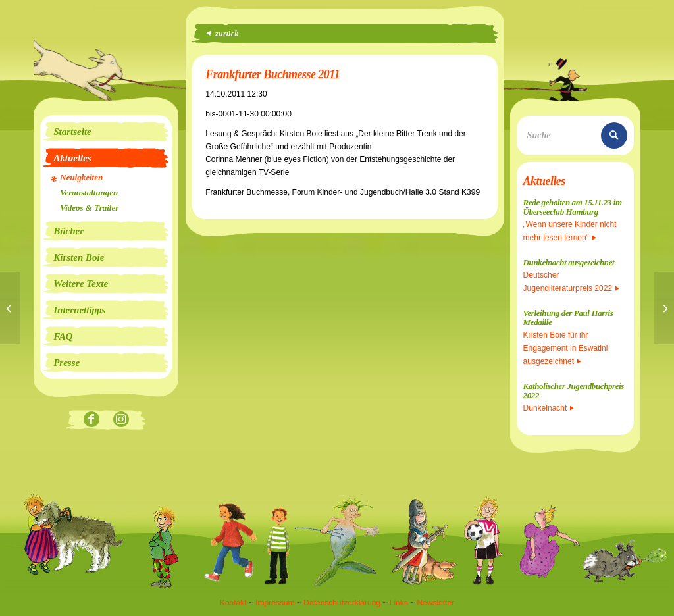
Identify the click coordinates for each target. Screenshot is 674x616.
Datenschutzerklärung (342, 603)
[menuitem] (106, 132)
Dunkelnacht (549, 408)
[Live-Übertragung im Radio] (10, 308)
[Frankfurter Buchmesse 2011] (664, 308)
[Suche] (575, 136)
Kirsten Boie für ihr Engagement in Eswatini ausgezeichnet (566, 348)
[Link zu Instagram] (121, 420)
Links (399, 603)
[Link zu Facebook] (91, 420)
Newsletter (435, 603)
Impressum (275, 603)
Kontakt (233, 603)
